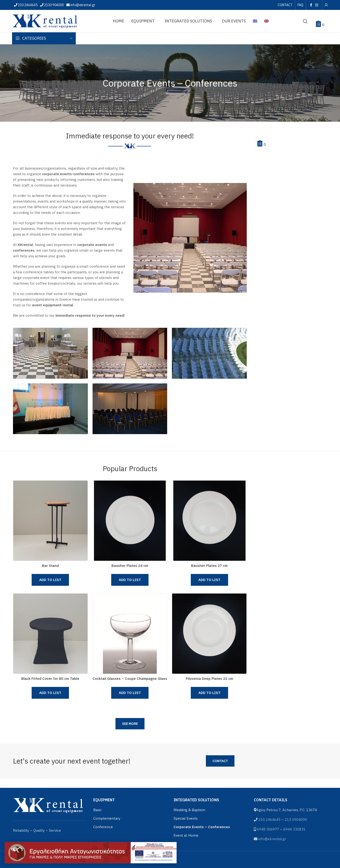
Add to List (50, 580)
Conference (103, 827)
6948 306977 (268, 829)
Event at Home (186, 835)
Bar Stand (50, 566)
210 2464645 (27, 5)
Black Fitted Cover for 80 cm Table (50, 679)
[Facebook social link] (311, 5)
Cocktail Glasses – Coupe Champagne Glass (130, 679)
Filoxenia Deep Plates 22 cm (209, 679)
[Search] (305, 21)
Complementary (107, 818)
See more (130, 724)
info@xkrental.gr (83, 5)
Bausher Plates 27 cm (209, 566)
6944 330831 (294, 829)
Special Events (186, 818)
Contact (220, 761)
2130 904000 (54, 5)
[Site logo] (45, 21)
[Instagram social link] (317, 5)
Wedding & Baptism (189, 810)
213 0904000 (296, 820)
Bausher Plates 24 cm (130, 566)
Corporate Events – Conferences (202, 827)
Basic (98, 810)
